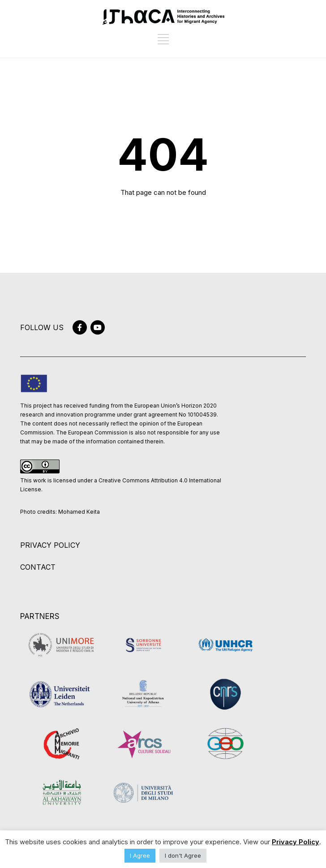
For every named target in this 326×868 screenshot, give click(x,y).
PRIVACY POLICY (50, 545)
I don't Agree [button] (183, 855)
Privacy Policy (296, 842)
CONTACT (38, 567)
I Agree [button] (140, 855)
